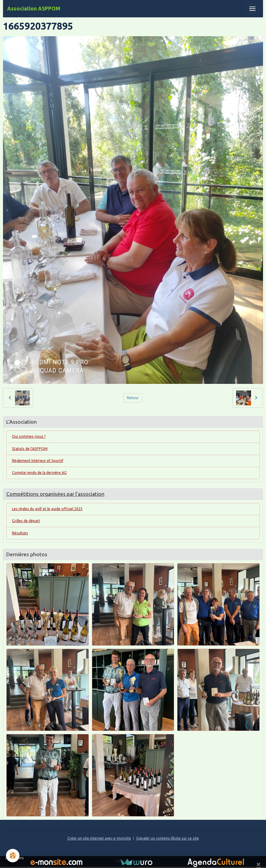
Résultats (20, 533)
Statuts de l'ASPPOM (30, 449)
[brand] (34, 9)
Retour (133, 398)
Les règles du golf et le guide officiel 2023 (47, 509)
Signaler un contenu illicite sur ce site (168, 838)
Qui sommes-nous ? (29, 436)
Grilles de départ (26, 521)
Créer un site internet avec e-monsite (99, 838)
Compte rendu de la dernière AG (39, 473)
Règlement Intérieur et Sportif (38, 461)
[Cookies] (13, 856)
